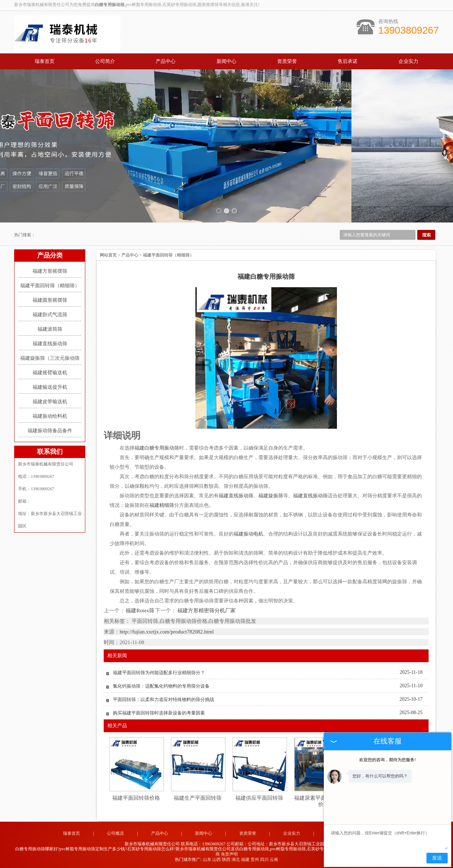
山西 (217, 860)
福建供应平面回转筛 (259, 798)
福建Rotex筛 (140, 611)
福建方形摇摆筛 (50, 271)
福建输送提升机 (50, 387)
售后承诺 (348, 61)
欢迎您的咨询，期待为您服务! (388, 760)
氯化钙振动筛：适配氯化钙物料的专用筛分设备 (161, 686)
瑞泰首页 (45, 61)
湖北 (236, 860)
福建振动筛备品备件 (50, 431)
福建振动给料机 (50, 416)
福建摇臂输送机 (50, 373)
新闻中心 (226, 61)
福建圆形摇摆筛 (50, 300)
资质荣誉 (287, 61)
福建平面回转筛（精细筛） (50, 286)
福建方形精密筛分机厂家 (206, 611)
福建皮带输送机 (50, 402)
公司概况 (115, 833)
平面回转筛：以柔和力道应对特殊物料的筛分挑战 (164, 699)
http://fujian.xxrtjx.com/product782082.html (167, 632)
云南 (274, 860)
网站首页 (108, 255)
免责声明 (229, 854)
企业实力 (408, 61)
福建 (245, 860)
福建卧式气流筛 (50, 315)
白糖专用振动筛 (110, 5)
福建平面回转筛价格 (136, 798)
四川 (264, 860)
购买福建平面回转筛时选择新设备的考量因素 (159, 713)
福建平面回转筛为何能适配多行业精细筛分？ (159, 673)
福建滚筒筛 (50, 329)
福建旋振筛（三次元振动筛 (50, 358)
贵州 (255, 860)
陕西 (226, 860)
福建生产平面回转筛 (198, 798)
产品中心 (166, 61)
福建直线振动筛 (50, 344)
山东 (207, 860)
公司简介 (105, 61)
